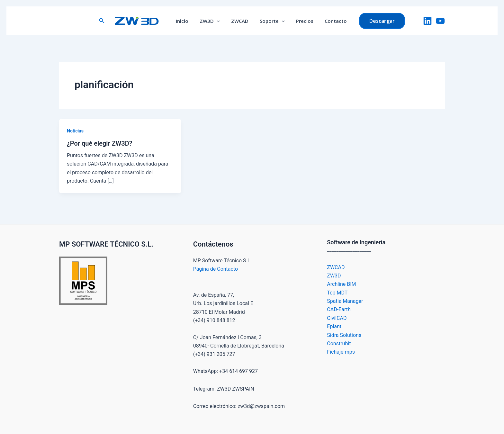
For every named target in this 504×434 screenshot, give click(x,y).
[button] (107, 21)
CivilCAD (337, 318)
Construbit (339, 344)
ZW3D (212, 21)
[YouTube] (440, 21)
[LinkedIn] (428, 21)
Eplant (334, 326)
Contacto (332, 21)
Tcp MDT (337, 293)
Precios (302, 21)
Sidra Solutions (344, 335)
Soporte (272, 21)
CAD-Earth (339, 309)
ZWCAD (241, 21)
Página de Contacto (216, 269)
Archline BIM (341, 284)
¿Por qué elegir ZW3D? (100, 143)
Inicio (186, 21)
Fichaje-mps (341, 352)
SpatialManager (345, 301)
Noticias (75, 131)
